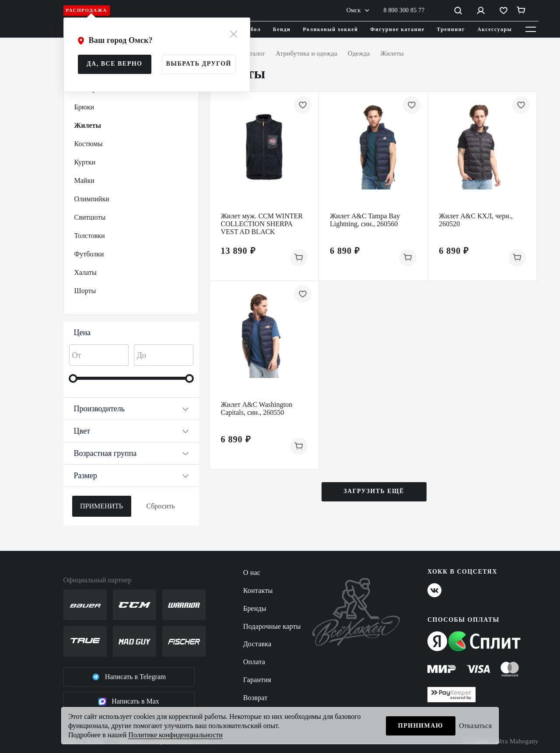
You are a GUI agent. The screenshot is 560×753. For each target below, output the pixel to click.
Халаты (86, 272)
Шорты (85, 291)
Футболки (89, 254)
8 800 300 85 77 (404, 10)
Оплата (254, 662)
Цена (82, 333)
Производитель (131, 409)
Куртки (85, 162)
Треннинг (451, 29)
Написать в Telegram (129, 677)
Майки (84, 180)
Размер (131, 476)
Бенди (282, 29)
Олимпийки (92, 199)
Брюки (84, 107)
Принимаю (421, 726)
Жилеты (88, 125)
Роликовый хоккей (330, 29)
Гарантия (257, 680)
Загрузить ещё (374, 491)
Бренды (255, 608)
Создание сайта (501, 741)
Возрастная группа (131, 453)
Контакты (258, 590)
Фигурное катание (397, 29)
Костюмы (89, 144)
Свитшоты (90, 217)
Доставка (257, 644)
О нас (252, 573)
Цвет (131, 431)
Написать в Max (129, 701)
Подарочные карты (272, 626)
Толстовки (90, 236)
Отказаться (475, 726)
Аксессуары (495, 29)
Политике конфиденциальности (175, 735)
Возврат (255, 698)
